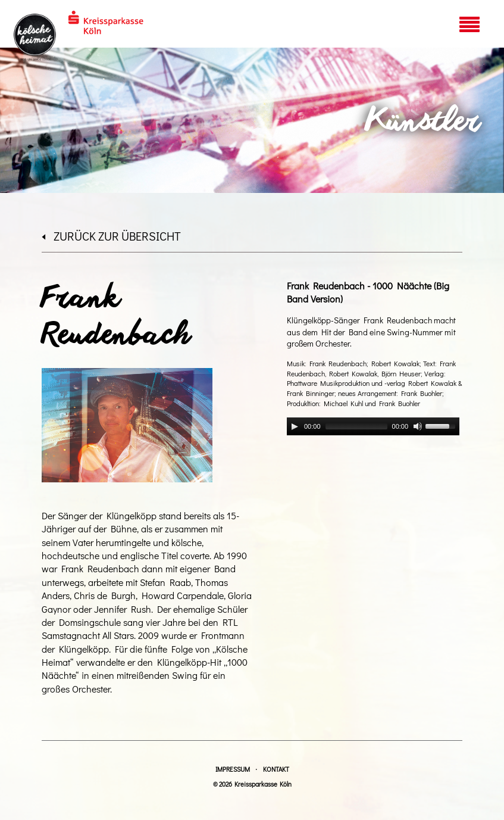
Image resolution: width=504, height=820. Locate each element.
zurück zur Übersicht (111, 236)
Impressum (233, 769)
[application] (373, 426)
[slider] (356, 426)
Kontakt (276, 769)
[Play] (295, 426)
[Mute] (418, 426)
